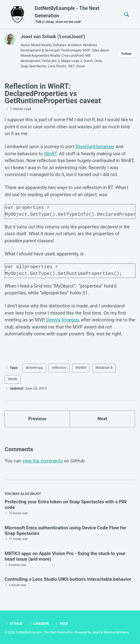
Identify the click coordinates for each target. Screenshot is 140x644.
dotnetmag (34, 368)
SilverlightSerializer (95, 147)
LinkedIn (38, 624)
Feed (61, 624)
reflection (59, 368)
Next (102, 419)
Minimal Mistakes (116, 632)
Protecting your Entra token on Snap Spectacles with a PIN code (66, 505)
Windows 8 (104, 368)
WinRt (13, 379)
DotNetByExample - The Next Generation (74, 15)
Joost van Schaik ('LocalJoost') (53, 37)
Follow (127, 54)
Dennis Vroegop (63, 320)
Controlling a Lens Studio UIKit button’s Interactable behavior (68, 579)
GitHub (13, 624)
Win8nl (81, 368)
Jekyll (96, 632)
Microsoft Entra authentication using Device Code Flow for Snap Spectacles (65, 531)
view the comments (42, 461)
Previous (37, 419)
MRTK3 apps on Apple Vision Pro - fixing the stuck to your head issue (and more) (65, 556)
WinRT (50, 154)
